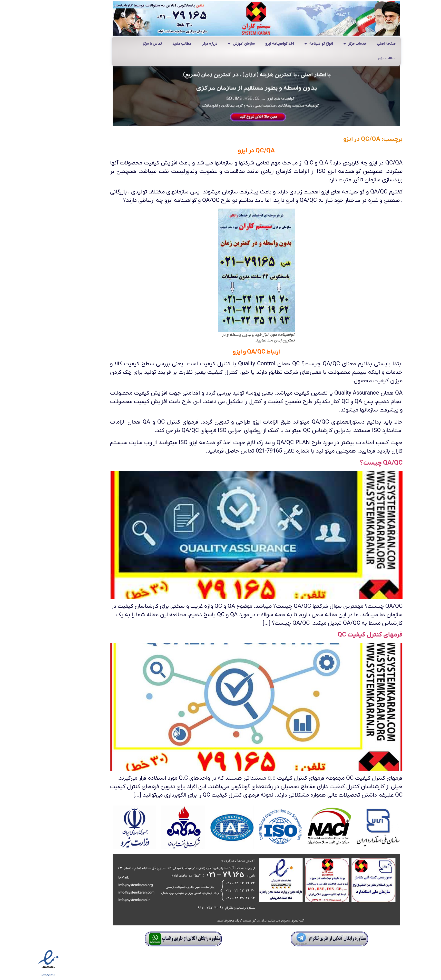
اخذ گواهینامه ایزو (244, 44)
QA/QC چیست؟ (346, 463)
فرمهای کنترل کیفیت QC (334, 635)
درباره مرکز (174, 44)
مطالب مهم (351, 58)
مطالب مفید (146, 44)
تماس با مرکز (117, 44)
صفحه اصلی (351, 44)
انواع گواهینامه (283, 44)
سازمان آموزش (206, 44)
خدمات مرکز (319, 44)
